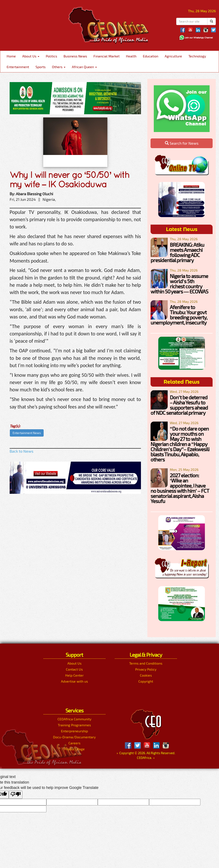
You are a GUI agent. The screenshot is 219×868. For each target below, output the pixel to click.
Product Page (74, 749)
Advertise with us (74, 681)
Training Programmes (74, 725)
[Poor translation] (16, 795)
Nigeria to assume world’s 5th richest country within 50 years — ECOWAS (179, 284)
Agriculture (173, 56)
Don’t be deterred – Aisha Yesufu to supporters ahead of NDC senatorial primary (179, 405)
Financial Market (107, 56)
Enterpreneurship (74, 731)
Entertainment (18, 67)
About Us (31, 56)
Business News (75, 56)
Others (59, 67)
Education (151, 56)
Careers (74, 743)
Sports (41, 67)
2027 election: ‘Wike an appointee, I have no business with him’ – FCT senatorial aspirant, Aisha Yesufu (180, 488)
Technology (197, 56)
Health (131, 56)
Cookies (146, 675)
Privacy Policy (146, 669)
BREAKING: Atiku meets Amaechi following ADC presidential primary (177, 252)
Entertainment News (27, 433)
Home (11, 56)
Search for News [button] (182, 143)
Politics (51, 56)
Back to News (21, 451)
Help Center (74, 675)
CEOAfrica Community (74, 719)
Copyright (146, 681)
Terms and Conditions (146, 663)
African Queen (84, 67)
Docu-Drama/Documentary (74, 737)
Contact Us (74, 669)
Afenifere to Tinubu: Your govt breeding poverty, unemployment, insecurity (179, 315)
